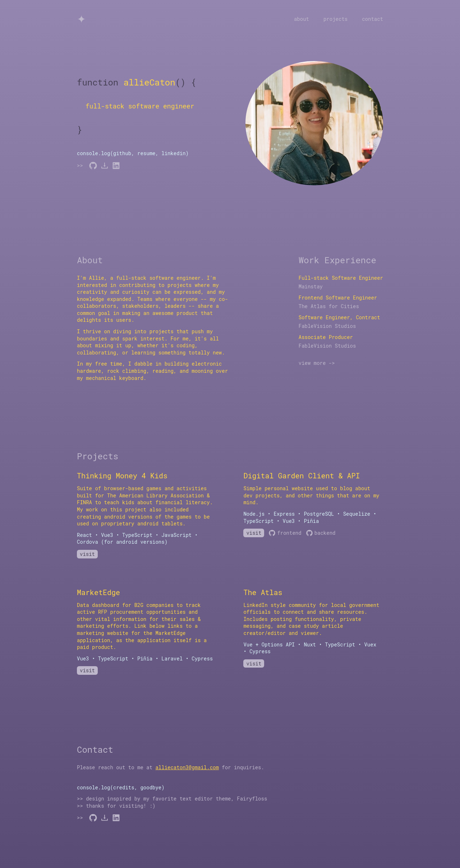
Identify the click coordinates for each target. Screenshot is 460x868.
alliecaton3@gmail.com (187, 767)
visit (87, 554)
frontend (285, 533)
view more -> (317, 363)
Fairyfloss (252, 799)
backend (321, 533)
